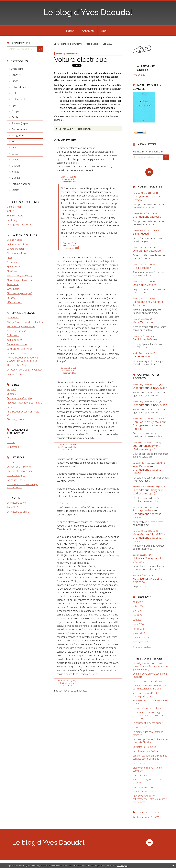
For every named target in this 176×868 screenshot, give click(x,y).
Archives (88, 31)
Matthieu (138, 579)
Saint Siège (13, 220)
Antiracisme (17, 69)
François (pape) (20, 123)
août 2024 (138, 602)
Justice (15, 148)
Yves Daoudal (141, 466)
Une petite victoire (144, 285)
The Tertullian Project (18, 365)
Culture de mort (19, 87)
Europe (15, 111)
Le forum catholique (17, 244)
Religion (15, 190)
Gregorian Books (16, 480)
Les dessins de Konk (18, 503)
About (105, 31)
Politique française (21, 184)
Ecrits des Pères (15, 374)
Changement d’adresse (147, 217)
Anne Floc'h (13, 507)
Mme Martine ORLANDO (148, 534)
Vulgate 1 (12, 389)
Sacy (9, 407)
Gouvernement (19, 129)
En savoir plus (122, 866)
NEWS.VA (12, 271)
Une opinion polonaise (147, 251)
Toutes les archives (143, 647)
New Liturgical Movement (20, 280)
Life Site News (14, 302)
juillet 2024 (138, 606)
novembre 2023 (141, 642)
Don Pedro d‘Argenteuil (147, 422)
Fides (10, 258)
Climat (15, 81)
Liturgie (15, 160)
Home (70, 31)
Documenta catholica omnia (21, 353)
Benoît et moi (14, 207)
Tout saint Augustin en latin (21, 326)
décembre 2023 (141, 638)
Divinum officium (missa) (19, 471)
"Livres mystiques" (16, 331)
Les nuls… (107, 44)
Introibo (11, 442)
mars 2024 (138, 624)
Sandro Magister (16, 249)
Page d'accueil (92, 44)
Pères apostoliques (17, 344)
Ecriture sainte (19, 99)
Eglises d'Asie (14, 267)
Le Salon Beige (15, 240)
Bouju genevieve (143, 510)
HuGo (136, 558)
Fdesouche (13, 284)
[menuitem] (70, 31)
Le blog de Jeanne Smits (19, 225)
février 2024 (139, 629)
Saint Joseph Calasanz (147, 339)
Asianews (12, 262)
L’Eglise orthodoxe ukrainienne (68, 44)
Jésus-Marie (13, 318)
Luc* (135, 446)
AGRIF (10, 211)
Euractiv (11, 298)
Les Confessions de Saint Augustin (25, 370)
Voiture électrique (81, 60)
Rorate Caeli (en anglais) (19, 276)
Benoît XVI (17, 75)
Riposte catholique (16, 253)
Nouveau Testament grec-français (25, 403)
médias (15, 172)
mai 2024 (137, 615)
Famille (15, 117)
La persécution (142, 356)
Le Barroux (13, 447)
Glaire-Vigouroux (16, 419)
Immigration (18, 135)
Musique (16, 178)
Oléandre (139, 388)
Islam (14, 141)
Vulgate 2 (12, 394)
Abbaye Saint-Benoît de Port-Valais (25, 322)
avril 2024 (138, 620)
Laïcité (15, 154)
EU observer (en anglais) (19, 293)
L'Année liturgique (16, 475)
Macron (16, 166)
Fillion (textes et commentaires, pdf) (23, 413)
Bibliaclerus (13, 335)
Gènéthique (13, 289)
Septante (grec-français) (19, 398)
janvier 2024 (139, 633)
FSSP (10, 438)
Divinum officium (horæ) (19, 467)
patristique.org (14, 340)
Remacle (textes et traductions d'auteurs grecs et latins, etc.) (23, 359)
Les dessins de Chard (18, 512)
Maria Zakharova (143, 322)
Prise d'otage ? (142, 268)
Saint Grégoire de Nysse (19, 349)
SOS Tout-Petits (15, 216)
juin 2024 (137, 611)
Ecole (14, 93)
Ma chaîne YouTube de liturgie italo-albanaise (23, 486)
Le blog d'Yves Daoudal (88, 12)
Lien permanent (64, 129)
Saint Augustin (141, 234)
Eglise (14, 105)
